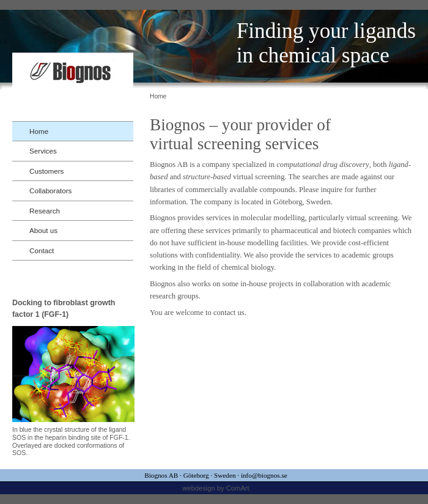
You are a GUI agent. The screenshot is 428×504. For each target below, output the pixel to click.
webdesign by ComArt (216, 488)
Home (39, 131)
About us (43, 230)
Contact (42, 250)
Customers (46, 171)
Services (43, 151)
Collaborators (50, 191)
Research (45, 211)
